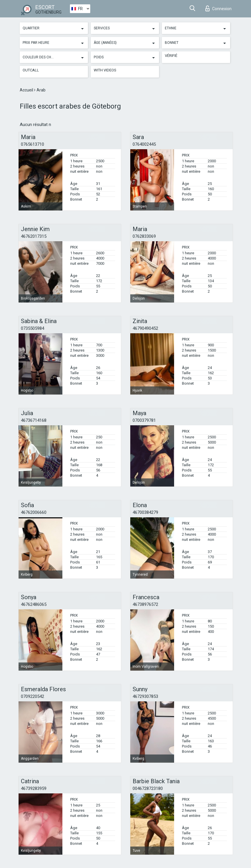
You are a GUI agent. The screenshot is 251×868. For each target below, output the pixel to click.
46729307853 (145, 696)
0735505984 (32, 328)
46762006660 (34, 512)
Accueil (27, 90)
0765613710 (32, 144)
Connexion (219, 8)
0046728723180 (148, 788)
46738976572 (145, 604)
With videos (105, 70)
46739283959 (34, 788)
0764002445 (144, 144)
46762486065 (34, 604)
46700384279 (145, 512)
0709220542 (32, 696)
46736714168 (34, 420)
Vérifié (171, 56)
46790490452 (145, 328)
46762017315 (34, 236)
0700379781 (144, 420)
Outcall (31, 70)
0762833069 (144, 236)
